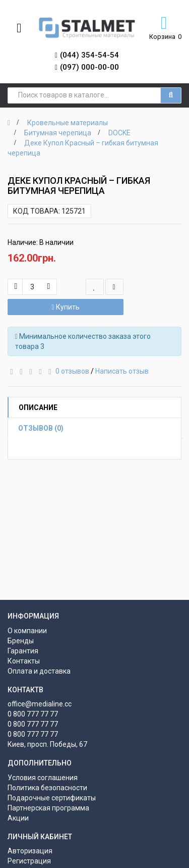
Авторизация (30, 851)
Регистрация (29, 861)
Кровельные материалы (68, 123)
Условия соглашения (43, 778)
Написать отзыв (122, 371)
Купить (65, 307)
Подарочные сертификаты (52, 798)
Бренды (21, 641)
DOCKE (119, 133)
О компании (27, 631)
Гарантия (23, 651)
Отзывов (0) (41, 428)
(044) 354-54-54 (89, 55)
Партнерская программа (48, 808)
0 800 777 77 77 (33, 714)
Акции (18, 818)
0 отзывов (72, 371)
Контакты (24, 661)
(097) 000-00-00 (89, 67)
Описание (38, 407)
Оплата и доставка (39, 671)
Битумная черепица (58, 133)
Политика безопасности (47, 788)
